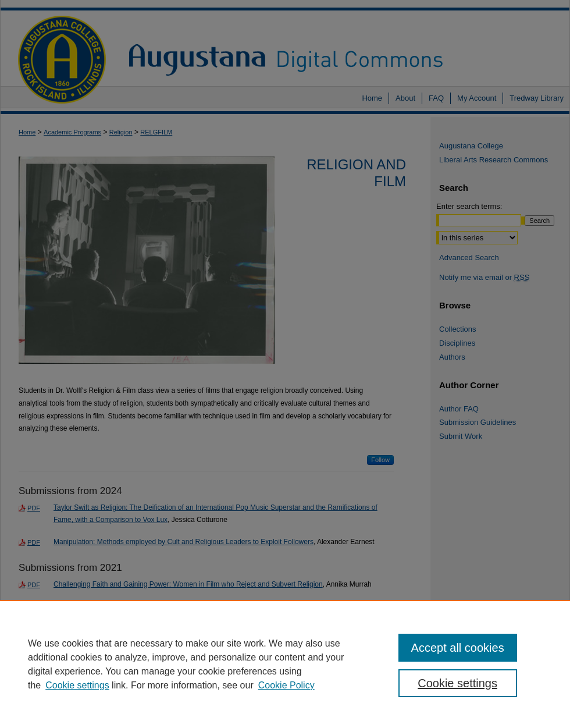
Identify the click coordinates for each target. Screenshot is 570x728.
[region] (285, 664)
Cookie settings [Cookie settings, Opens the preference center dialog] (457, 683)
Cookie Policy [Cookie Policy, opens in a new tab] (286, 685)
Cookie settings (77, 685)
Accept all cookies (458, 648)
